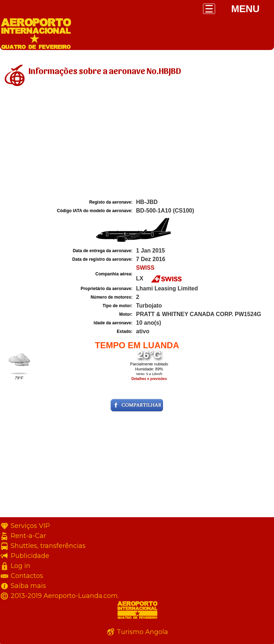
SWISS (145, 268)
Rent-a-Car (28, 536)
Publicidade (30, 556)
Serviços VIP (30, 526)
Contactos (27, 576)
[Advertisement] (137, 144)
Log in (21, 566)
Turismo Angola (142, 632)
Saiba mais (28, 586)
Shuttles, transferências (48, 546)
